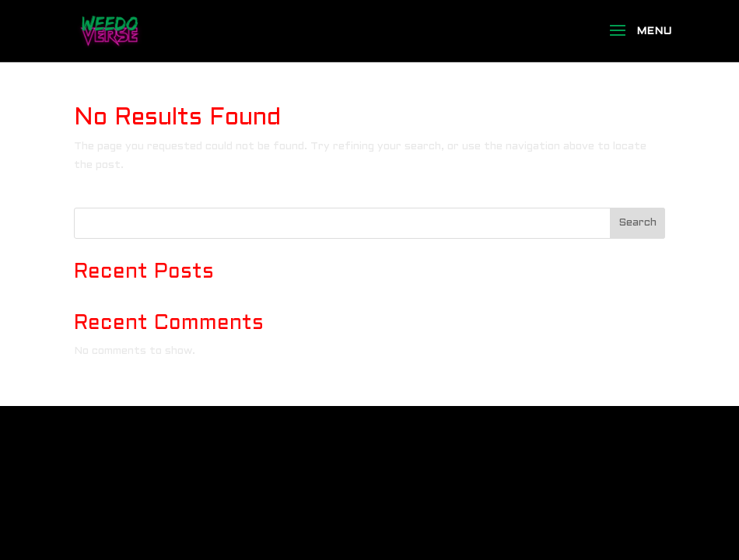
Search (637, 223)
